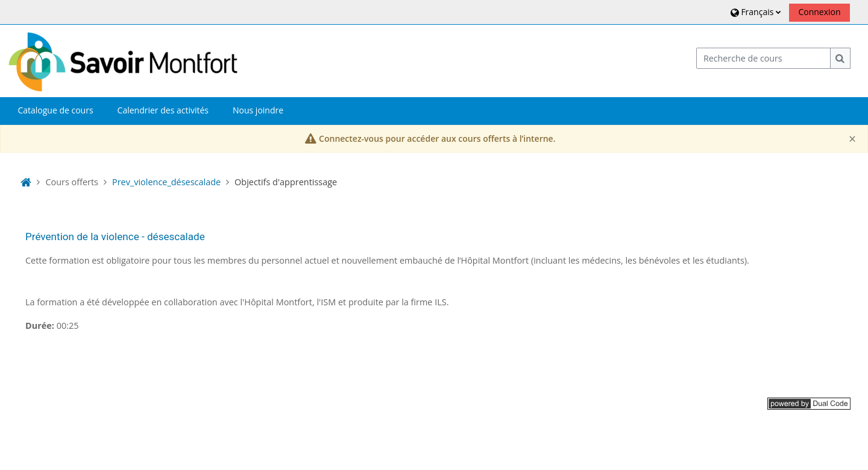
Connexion (819, 12)
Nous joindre (258, 110)
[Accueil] (123, 60)
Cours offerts (72, 182)
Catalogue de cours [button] (55, 110)
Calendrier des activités (163, 110)
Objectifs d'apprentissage (286, 182)
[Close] (852, 139)
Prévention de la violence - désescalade (115, 237)
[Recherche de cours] (764, 58)
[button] (754, 12)
